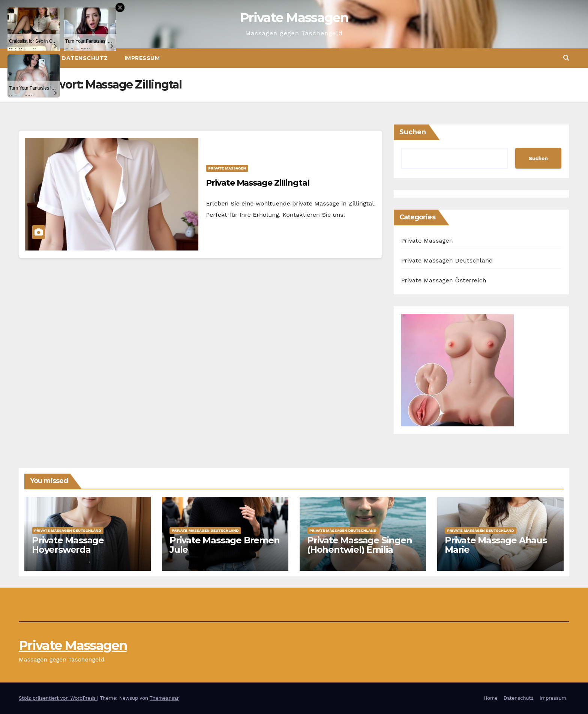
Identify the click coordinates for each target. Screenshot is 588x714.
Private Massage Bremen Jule (225, 545)
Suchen (413, 132)
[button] (566, 58)
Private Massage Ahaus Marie (496, 545)
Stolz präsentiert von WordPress (58, 698)
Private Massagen (294, 18)
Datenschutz (519, 698)
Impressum (142, 58)
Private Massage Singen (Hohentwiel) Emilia (360, 545)
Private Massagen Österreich (444, 280)
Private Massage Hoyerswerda (68, 545)
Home (491, 698)
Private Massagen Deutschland (447, 260)
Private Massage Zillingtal (257, 183)
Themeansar (164, 698)
